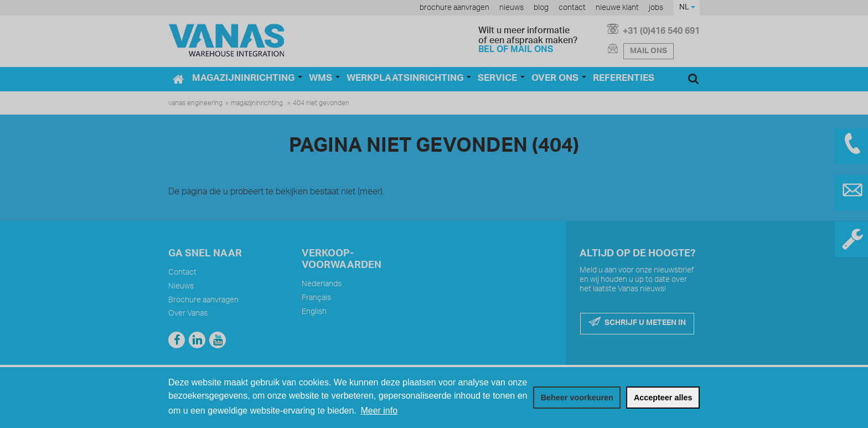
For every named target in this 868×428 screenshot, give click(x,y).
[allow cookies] (663, 398)
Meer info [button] (379, 411)
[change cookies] (577, 398)
